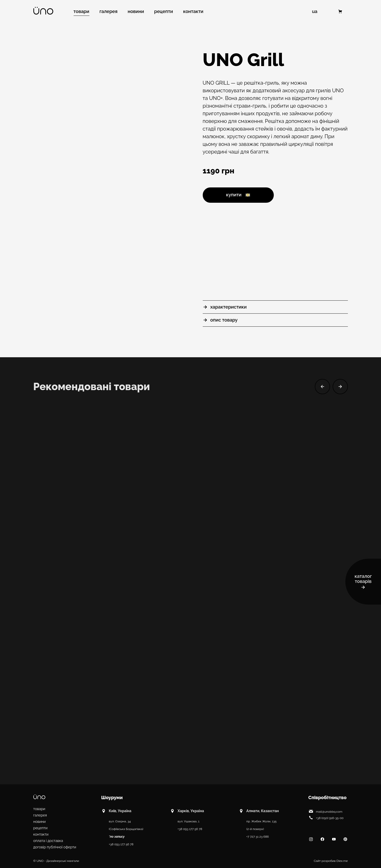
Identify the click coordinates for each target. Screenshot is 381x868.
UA (315, 11)
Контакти (41, 834)
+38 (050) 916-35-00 (326, 818)
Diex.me (342, 861)
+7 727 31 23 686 (257, 837)
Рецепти (40, 828)
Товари (39, 809)
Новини (40, 822)
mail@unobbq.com (325, 811)
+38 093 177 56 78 (121, 844)
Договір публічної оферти (55, 847)
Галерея (40, 815)
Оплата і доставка (48, 841)
